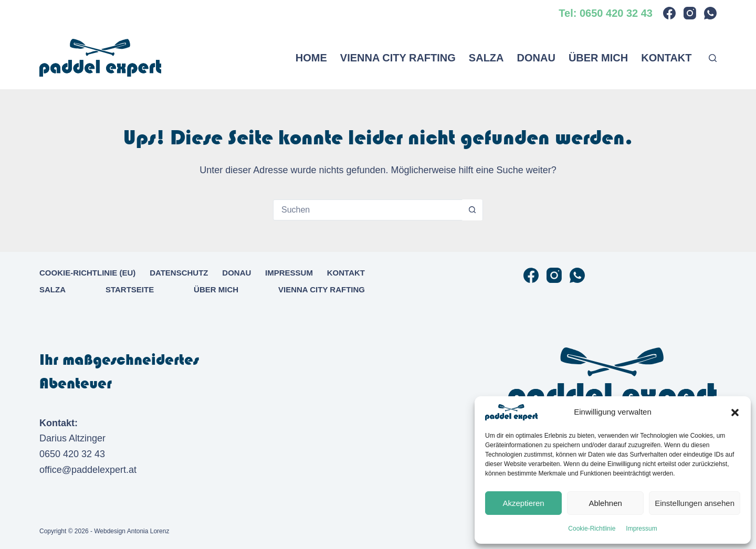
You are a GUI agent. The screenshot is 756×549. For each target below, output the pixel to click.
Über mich (598, 58)
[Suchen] (713, 58)
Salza (486, 58)
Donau (536, 58)
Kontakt (666, 58)
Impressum (641, 529)
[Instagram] (690, 13)
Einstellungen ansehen (695, 503)
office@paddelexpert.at (88, 470)
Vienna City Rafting (398, 58)
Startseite (130, 289)
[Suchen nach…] (367, 210)
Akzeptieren (523, 503)
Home (311, 58)
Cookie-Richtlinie (592, 529)
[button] (735, 413)
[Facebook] (669, 13)
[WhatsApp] (710, 13)
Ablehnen (605, 503)
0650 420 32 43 (72, 454)
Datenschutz (179, 273)
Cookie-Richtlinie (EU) (87, 273)
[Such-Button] (472, 210)
